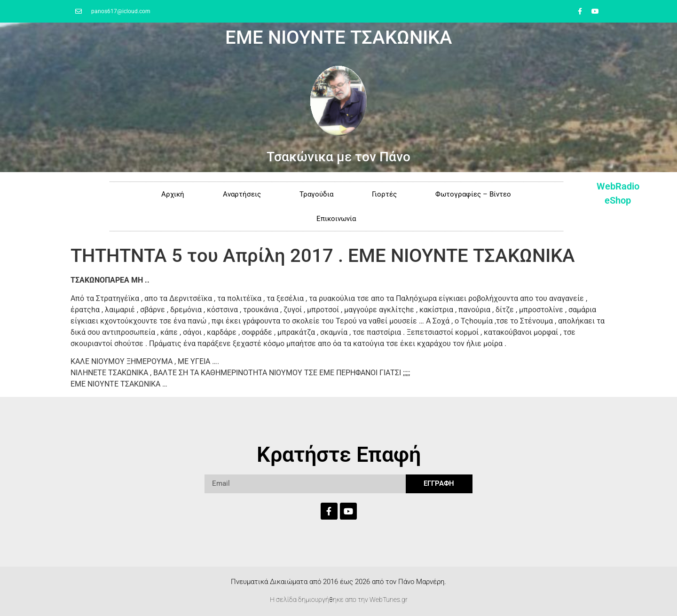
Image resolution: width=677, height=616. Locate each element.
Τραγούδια (316, 194)
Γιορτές (384, 194)
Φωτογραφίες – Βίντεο (473, 194)
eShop (618, 200)
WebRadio (618, 186)
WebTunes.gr (389, 600)
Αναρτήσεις (242, 194)
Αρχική (173, 194)
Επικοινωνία (336, 219)
